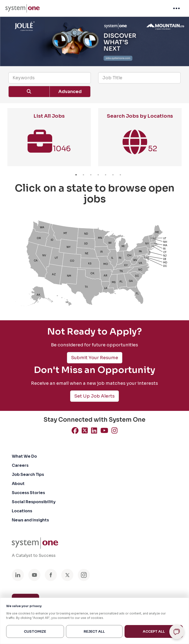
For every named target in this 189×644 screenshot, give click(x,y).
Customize (35, 631)
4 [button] (98, 175)
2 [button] (83, 175)
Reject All (94, 631)
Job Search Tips (28, 475)
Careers (20, 465)
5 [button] (106, 175)
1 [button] (76, 175)
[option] (49, 140)
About (18, 484)
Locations (22, 511)
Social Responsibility (34, 502)
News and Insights (30, 520)
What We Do (24, 456)
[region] (94, 621)
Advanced (70, 92)
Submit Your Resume (95, 358)
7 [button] (120, 175)
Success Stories (28, 493)
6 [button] (113, 175)
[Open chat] (177, 632)
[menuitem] (23, 8)
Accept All (154, 631)
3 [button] (91, 175)
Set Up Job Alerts (94, 396)
